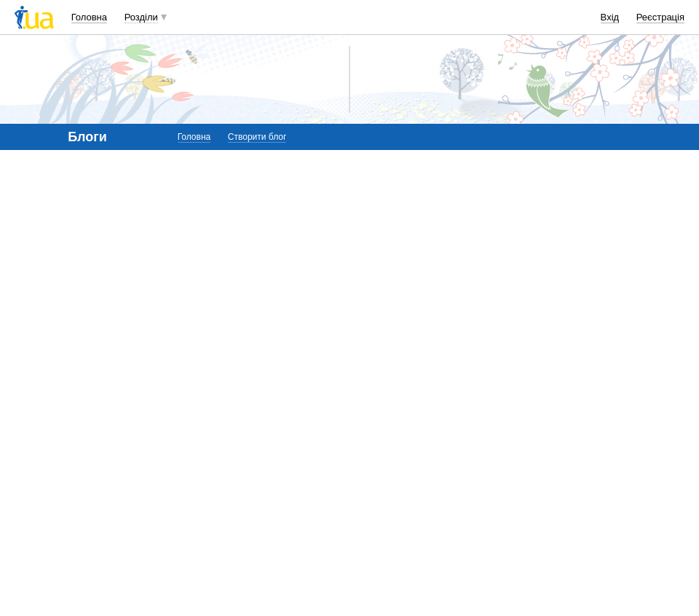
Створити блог (257, 137)
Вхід (610, 17)
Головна (89, 17)
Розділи (141, 17)
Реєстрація (660, 17)
